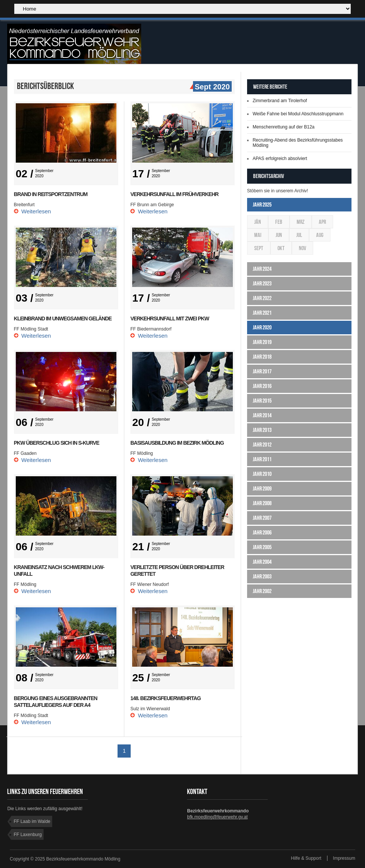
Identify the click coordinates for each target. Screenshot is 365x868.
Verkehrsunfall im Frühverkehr (174, 194)
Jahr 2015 (262, 401)
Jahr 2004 (262, 562)
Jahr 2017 (262, 371)
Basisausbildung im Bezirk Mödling (177, 443)
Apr (322, 222)
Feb (279, 222)
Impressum (344, 858)
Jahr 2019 (262, 342)
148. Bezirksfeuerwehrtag (165, 698)
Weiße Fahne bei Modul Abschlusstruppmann (298, 114)
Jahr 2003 (262, 576)
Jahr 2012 (262, 445)
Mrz (301, 222)
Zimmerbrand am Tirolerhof (280, 101)
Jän (258, 222)
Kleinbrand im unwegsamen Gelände (63, 319)
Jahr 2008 (262, 503)
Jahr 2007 (262, 518)
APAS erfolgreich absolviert (280, 159)
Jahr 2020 (262, 327)
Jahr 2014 (262, 415)
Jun (279, 235)
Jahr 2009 (262, 488)
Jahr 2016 (262, 386)
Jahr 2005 (262, 547)
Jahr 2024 (262, 269)
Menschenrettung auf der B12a (284, 127)
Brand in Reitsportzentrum (51, 194)
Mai (258, 235)
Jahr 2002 (262, 591)
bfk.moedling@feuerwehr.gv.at (217, 817)
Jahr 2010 (262, 474)
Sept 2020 (211, 87)
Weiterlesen (36, 211)
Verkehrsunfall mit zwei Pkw (170, 319)
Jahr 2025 (262, 205)
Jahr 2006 (262, 532)
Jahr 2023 (262, 283)
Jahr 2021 (262, 313)
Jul (299, 235)
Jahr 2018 (262, 357)
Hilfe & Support (306, 858)
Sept (259, 248)
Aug (320, 235)
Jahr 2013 (262, 430)
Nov (302, 248)
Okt (281, 248)
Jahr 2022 (262, 298)
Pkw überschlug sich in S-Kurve (57, 443)
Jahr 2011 (262, 459)
